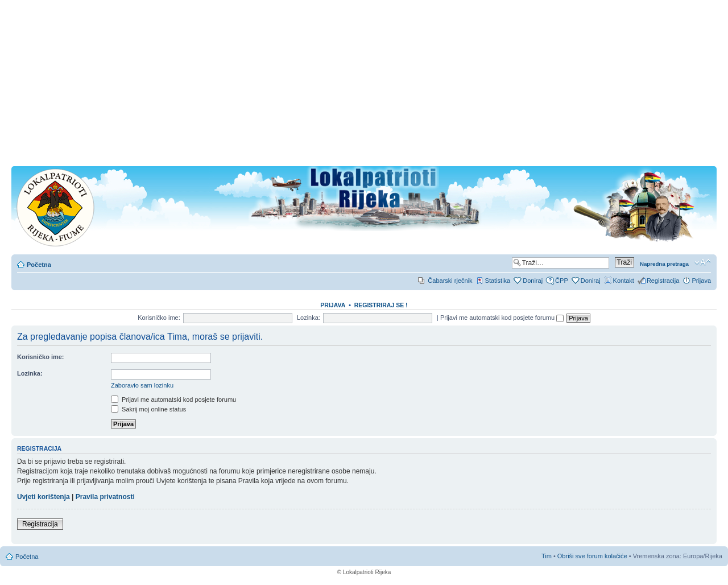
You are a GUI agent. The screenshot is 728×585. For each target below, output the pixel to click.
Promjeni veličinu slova (703, 262)
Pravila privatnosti (105, 497)
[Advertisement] (364, 86)
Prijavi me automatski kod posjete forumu (502, 318)
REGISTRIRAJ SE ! (381, 305)
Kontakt (624, 281)
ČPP (562, 281)
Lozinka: (309, 318)
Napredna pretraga (664, 264)
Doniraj (533, 281)
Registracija (663, 281)
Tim (547, 556)
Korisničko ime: (159, 318)
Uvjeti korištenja (44, 497)
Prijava (701, 281)
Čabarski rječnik (450, 281)
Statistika (498, 281)
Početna (39, 265)
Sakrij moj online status (148, 409)
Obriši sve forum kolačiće (592, 556)
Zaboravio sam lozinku (142, 385)
